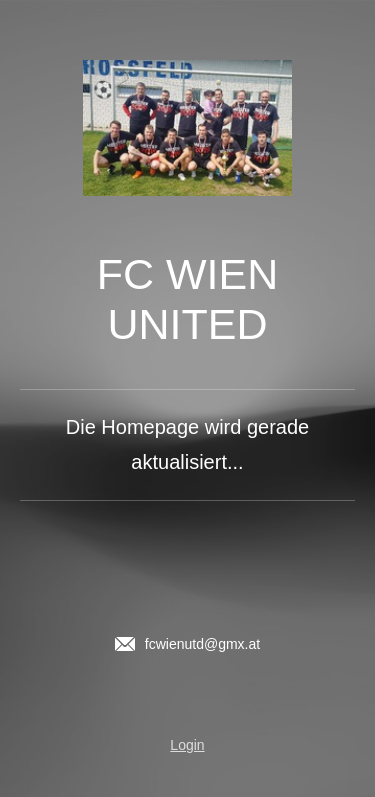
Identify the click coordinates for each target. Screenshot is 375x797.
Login (187, 745)
